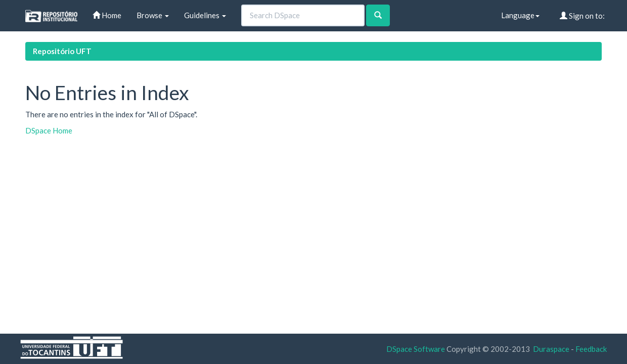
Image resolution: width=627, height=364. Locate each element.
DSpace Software (416, 349)
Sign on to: (582, 16)
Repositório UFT (62, 51)
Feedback (591, 349)
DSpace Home (49, 130)
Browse (153, 15)
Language (520, 15)
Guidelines (205, 15)
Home (107, 15)
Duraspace (551, 349)
